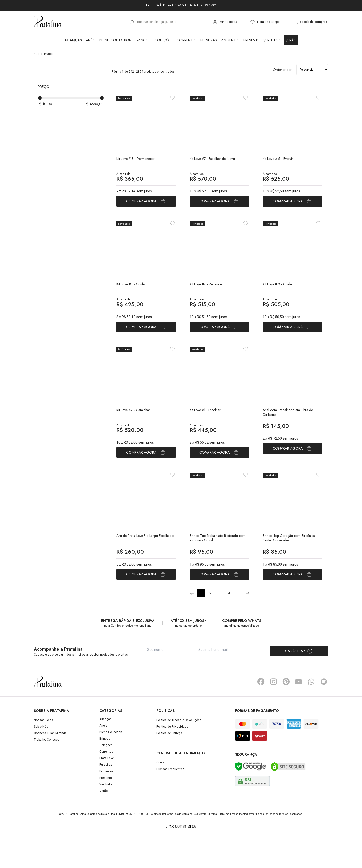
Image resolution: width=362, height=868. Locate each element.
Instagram (274, 714)
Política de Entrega (169, 765)
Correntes (187, 40)
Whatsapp (311, 714)
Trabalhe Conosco (47, 772)
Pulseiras (209, 40)
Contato (162, 795)
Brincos (143, 40)
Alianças (73, 40)
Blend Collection (116, 40)
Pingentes (230, 40)
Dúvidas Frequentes (170, 801)
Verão (291, 40)
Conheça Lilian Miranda (50, 765)
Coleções (164, 40)
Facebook (261, 714)
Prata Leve (107, 790)
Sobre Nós (41, 759)
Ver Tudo (272, 40)
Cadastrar (299, 683)
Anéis (91, 40)
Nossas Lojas (43, 752)
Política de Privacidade (172, 759)
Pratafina (48, 22)
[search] (132, 22)
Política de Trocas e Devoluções (179, 752)
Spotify (324, 714)
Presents (251, 40)
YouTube (299, 714)
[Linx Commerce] (181, 858)
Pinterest (286, 714)
